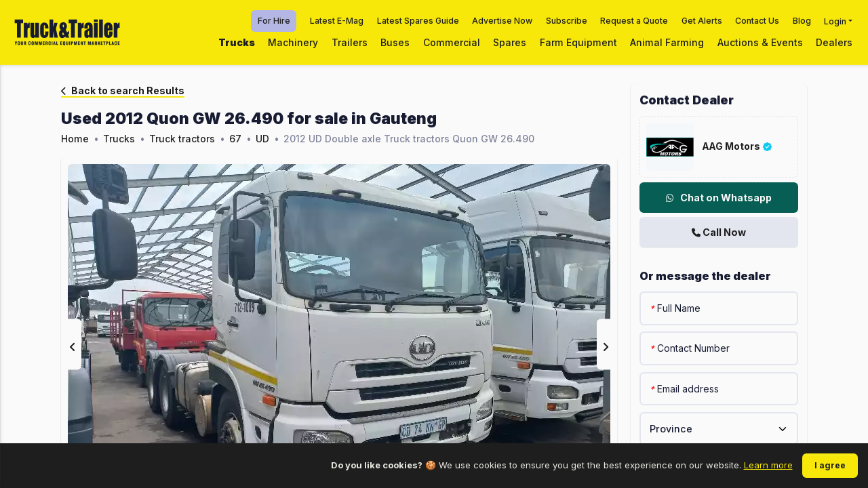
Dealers (834, 42)
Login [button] (835, 21)
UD (262, 139)
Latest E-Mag (337, 21)
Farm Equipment (578, 42)
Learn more (768, 465)
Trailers (350, 42)
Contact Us (757, 21)
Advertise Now (502, 21)
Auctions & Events (760, 42)
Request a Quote (634, 21)
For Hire (274, 21)
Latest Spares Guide (418, 21)
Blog (802, 21)
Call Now (719, 232)
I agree (830, 465)
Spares (510, 42)
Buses (395, 42)
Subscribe (567, 21)
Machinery (293, 42)
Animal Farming (667, 42)
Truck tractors (182, 139)
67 (235, 139)
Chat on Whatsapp (719, 198)
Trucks (237, 42)
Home (75, 139)
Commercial (452, 42)
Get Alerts (702, 21)
